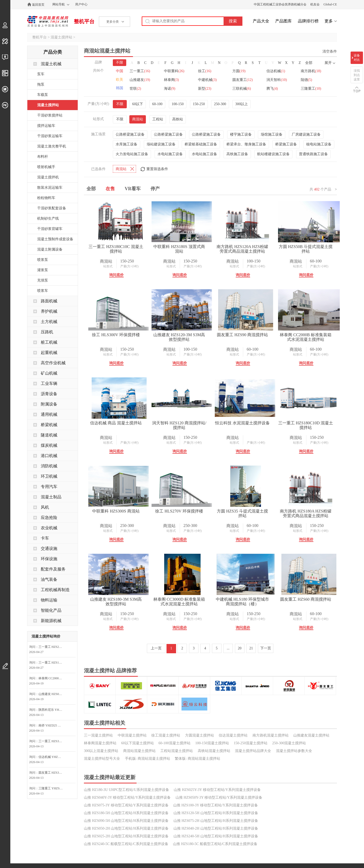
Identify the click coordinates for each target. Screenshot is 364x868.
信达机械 (277, 71)
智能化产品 (51, 610)
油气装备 (49, 579)
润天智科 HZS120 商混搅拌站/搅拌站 (117, 513)
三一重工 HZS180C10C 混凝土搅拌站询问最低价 (52, 663)
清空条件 (330, 51)
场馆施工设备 (272, 134)
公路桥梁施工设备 (130, 134)
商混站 (138, 119)
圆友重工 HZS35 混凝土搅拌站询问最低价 (52, 773)
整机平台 (84, 21)
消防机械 (49, 466)
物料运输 (49, 600)
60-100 (157, 104)
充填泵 (43, 280)
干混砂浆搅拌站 (50, 115)
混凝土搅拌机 (48, 177)
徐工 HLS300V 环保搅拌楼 (182, 335)
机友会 (315, 4)
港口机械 (49, 456)
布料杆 (43, 157)
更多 (329, 21)
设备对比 (357, 58)
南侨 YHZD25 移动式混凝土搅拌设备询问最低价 (52, 725)
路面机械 (49, 301)
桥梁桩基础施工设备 (201, 144)
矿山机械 (49, 373)
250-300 (220, 104)
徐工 (205, 71)
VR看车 (133, 189)
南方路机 (312, 71)
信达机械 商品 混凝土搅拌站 (247, 423)
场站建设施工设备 (161, 144)
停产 (155, 189)
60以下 (138, 104)
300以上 (242, 104)
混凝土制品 (51, 497)
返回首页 (38, 5)
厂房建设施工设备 (306, 134)
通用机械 (49, 414)
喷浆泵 (43, 260)
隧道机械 (49, 435)
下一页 (266, 825)
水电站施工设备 (170, 154)
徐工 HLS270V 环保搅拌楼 (182, 599)
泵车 (41, 74)
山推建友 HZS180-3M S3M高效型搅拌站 (182, 690)
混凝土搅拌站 (61, 37)
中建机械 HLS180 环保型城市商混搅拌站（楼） (117, 778)
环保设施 (49, 559)
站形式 (109, 266)
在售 (110, 189)
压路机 (47, 332)
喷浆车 (43, 291)
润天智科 (278, 80)
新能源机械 (51, 621)
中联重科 (174, 71)
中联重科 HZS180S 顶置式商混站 (182, 249)
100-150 (178, 104)
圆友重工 (243, 80)
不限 (120, 63)
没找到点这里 (357, 75)
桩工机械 (49, 342)
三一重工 (140, 71)
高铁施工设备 (237, 154)
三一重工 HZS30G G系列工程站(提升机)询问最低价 (52, 741)
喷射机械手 (46, 167)
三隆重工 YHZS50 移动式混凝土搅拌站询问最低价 (52, 788)
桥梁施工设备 (286, 144)
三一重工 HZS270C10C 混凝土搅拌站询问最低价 (52, 647)
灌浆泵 (43, 270)
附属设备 (49, 404)
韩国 (120, 88)
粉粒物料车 (46, 198)
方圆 (240, 71)
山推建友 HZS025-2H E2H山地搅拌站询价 (52, 694)
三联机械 (242, 89)
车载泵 (43, 95)
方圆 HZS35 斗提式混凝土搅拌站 (247, 602)
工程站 (158, 119)
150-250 (199, 104)
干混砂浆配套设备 (52, 208)
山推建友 (140, 80)
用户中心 (81, 4)
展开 (328, 63)
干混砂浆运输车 (50, 136)
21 (251, 825)
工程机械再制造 (55, 590)
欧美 (120, 80)
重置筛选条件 (157, 169)
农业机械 (49, 528)
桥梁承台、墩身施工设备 (246, 144)
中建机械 (208, 80)
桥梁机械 (49, 425)
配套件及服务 (53, 569)
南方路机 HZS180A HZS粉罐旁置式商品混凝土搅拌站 (117, 690)
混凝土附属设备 (50, 249)
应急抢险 (49, 518)
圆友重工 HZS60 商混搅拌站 (182, 776)
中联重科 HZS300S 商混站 (117, 599)
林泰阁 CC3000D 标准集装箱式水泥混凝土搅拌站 (247, 690)
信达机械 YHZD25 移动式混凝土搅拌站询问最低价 (52, 757)
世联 (135, 89)
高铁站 (178, 119)
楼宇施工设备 (241, 134)
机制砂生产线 (48, 218)
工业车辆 (49, 383)
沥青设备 (49, 394)
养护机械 (49, 311)
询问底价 (117, 275)
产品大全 (261, 21)
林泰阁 (172, 80)
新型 (205, 89)
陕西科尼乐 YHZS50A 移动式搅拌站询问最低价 (52, 710)
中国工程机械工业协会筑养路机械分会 (280, 4)
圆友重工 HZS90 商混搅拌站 (117, 423)
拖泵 (41, 84)
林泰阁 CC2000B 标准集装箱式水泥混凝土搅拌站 (182, 425)
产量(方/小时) (130, 266)
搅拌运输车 (46, 126)
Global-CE (330, 4)
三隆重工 (312, 89)
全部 (309, 63)
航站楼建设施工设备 (273, 154)
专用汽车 (49, 487)
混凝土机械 (51, 64)
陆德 (308, 80)
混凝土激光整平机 (52, 146)
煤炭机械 (49, 445)
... (228, 825)
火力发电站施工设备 (132, 154)
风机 (45, 507)
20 (240, 825)
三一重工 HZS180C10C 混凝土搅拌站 (117, 249)
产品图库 (283, 21)
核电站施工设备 (319, 144)
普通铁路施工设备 (313, 154)
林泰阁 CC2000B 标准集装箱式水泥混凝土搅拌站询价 (52, 678)
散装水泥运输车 (50, 188)
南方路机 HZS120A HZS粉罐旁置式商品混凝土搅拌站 (247, 249)
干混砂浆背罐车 (50, 229)
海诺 (170, 89)
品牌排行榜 (308, 21)
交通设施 (49, 548)
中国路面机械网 (48, 21)
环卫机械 (49, 476)
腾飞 (273, 89)
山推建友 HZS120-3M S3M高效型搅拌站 (247, 337)
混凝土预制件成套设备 (55, 239)
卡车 (45, 538)
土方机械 (49, 322)
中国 (120, 71)
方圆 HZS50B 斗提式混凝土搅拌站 (117, 337)
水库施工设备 (126, 144)
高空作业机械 (53, 363)
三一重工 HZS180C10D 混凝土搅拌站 (247, 513)
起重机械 (49, 353)
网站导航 (59, 4)
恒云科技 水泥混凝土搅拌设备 (182, 511)
